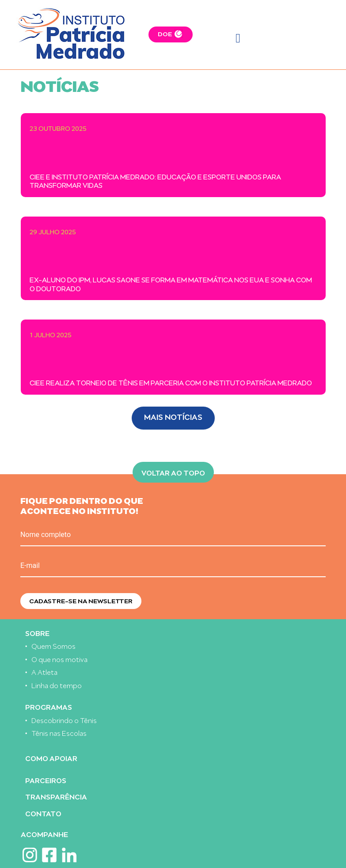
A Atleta (44, 672)
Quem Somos (53, 645)
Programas (49, 706)
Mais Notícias (173, 416)
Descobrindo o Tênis (64, 720)
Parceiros (46, 780)
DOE (165, 33)
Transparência (56, 796)
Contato (43, 813)
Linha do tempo (57, 685)
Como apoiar (51, 758)
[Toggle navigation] (238, 38)
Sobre (37, 633)
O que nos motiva (59, 659)
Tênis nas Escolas (59, 733)
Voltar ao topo (173, 472)
